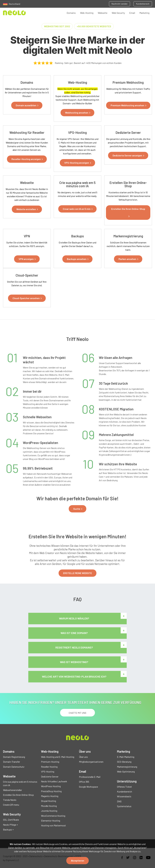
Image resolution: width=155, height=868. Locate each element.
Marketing (144, 13)
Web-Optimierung (126, 771)
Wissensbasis (124, 796)
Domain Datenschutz (14, 767)
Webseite (103, 13)
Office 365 (84, 782)
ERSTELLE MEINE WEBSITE (77, 573)
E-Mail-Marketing (126, 757)
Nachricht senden (120, 4)
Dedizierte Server (50, 776)
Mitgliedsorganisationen (91, 762)
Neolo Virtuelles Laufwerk (54, 781)
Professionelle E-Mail (90, 777)
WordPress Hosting (51, 786)
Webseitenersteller (12, 790)
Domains (71, 13)
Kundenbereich (143, 4)
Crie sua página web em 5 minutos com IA (20, 783)
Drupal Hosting (49, 801)
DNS (119, 801)
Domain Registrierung (14, 757)
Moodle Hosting (49, 806)
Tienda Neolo (10, 800)
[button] (27, 105)
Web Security (118, 13)
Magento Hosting (50, 796)
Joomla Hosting (49, 811)
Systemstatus (124, 806)
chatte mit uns (77, 713)
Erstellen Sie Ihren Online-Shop (18, 795)
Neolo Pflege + (10, 825)
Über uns (83, 757)
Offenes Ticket (124, 787)
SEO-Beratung (124, 762)
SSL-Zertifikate (11, 820)
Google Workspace (88, 787)
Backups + (8, 829)
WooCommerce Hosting (53, 816)
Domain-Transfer (12, 762)
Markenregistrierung (127, 767)
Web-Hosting (87, 13)
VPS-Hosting (48, 771)
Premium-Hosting (50, 762)
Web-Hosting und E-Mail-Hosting (58, 757)
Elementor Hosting (51, 821)
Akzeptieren (77, 861)
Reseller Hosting (49, 767)
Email (132, 13)
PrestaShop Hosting (51, 791)
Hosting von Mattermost (53, 825)
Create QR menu (11, 805)
